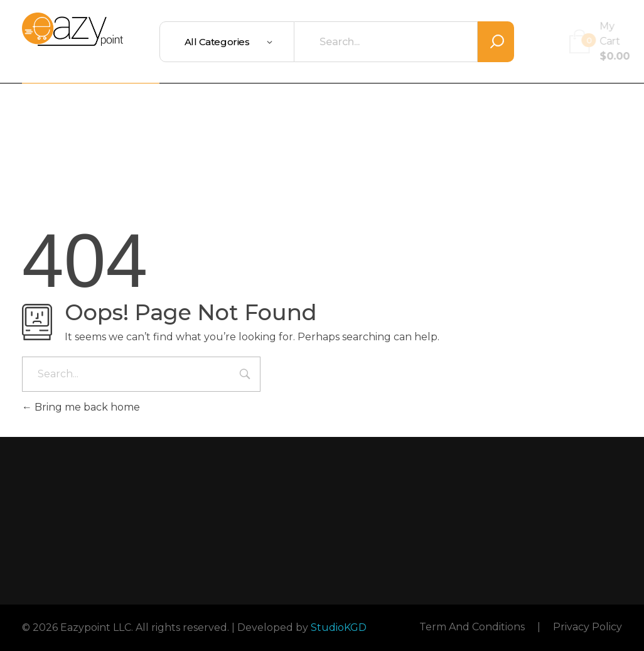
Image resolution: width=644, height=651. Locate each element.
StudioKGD (339, 627)
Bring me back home (81, 407)
